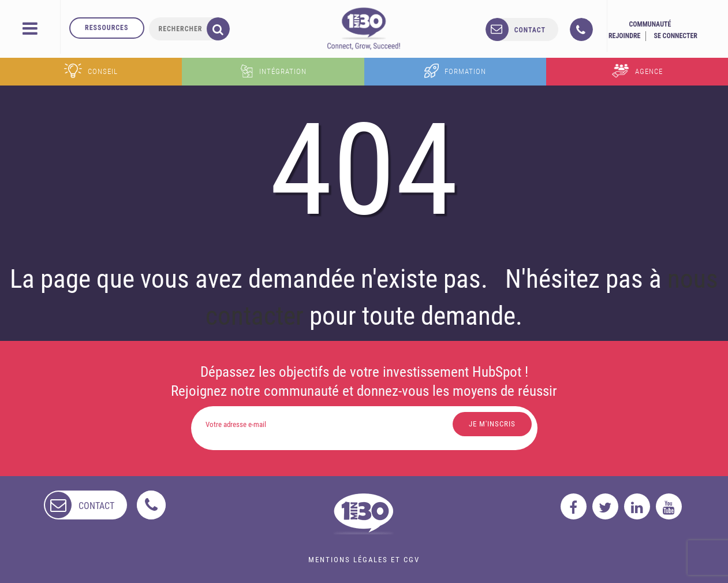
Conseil (91, 71)
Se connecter (675, 36)
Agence (637, 71)
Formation (455, 71)
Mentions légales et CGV (364, 560)
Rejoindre (625, 36)
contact (530, 30)
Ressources (107, 28)
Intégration (273, 71)
